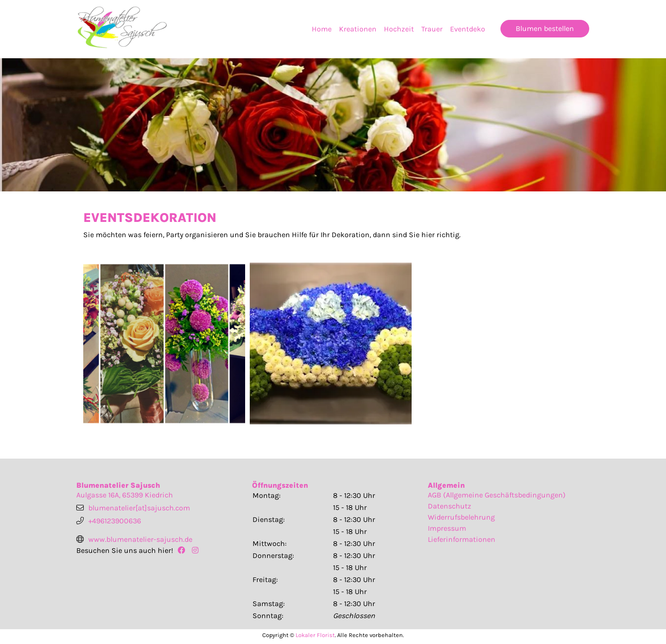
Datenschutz (450, 506)
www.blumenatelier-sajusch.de (140, 539)
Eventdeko (468, 29)
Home (322, 29)
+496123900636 (115, 521)
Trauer (432, 29)
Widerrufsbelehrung (461, 517)
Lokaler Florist (315, 635)
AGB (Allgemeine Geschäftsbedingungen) (497, 495)
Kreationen (358, 29)
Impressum (447, 528)
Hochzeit (399, 29)
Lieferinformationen (462, 539)
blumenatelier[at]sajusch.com (139, 508)
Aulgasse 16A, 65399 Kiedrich (125, 495)
